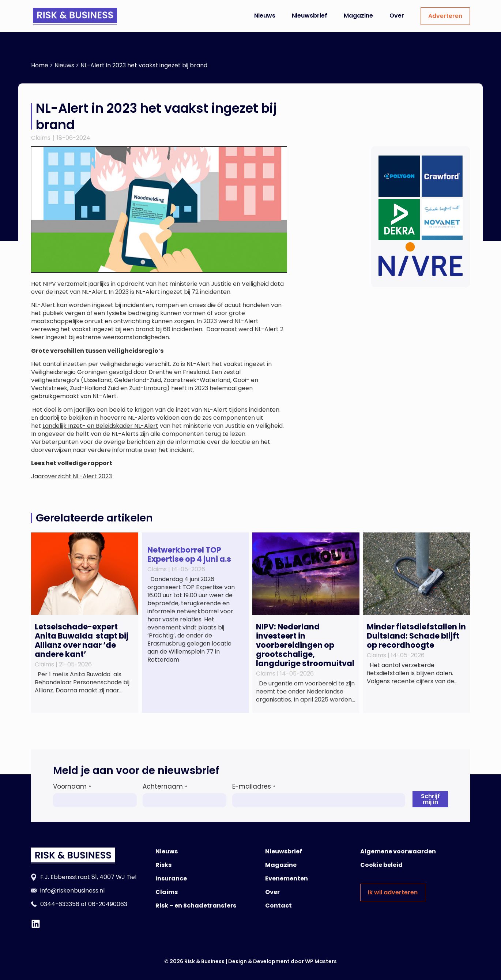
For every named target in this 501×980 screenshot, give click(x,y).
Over (397, 16)
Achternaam (165, 786)
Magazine (358, 16)
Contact (278, 906)
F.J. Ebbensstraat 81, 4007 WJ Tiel (88, 877)
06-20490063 (108, 904)
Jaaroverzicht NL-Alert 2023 (71, 476)
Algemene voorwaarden (398, 851)
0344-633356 (60, 904)
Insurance (171, 878)
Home (40, 65)
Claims (41, 138)
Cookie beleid (381, 865)
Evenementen (287, 878)
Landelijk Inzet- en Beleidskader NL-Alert (100, 426)
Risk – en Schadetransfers (196, 906)
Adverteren (445, 16)
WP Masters (321, 961)
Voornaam (72, 786)
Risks (163, 865)
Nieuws (265, 16)
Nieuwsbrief (310, 16)
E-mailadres (254, 786)
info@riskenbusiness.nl (72, 891)
